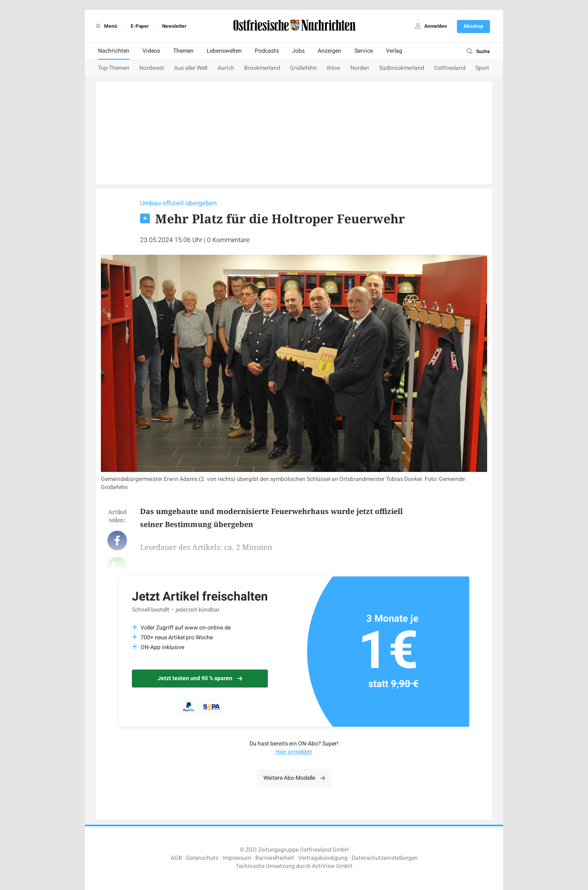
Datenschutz (202, 858)
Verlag (394, 51)
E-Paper (140, 26)
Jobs (298, 51)
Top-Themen (114, 68)
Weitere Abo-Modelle (294, 778)
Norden (360, 68)
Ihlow (334, 68)
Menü (105, 26)
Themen (183, 51)
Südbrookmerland (402, 68)
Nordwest (152, 68)
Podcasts (267, 51)
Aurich (226, 68)
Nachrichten (114, 51)
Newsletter (174, 26)
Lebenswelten (224, 51)
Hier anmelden (294, 752)
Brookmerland (262, 68)
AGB (176, 858)
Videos (151, 51)
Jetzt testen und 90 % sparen (200, 678)
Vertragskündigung (323, 858)
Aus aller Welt (191, 68)
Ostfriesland (450, 68)
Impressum (237, 858)
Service (364, 51)
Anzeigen (330, 51)
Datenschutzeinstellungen (385, 858)
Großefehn (303, 68)
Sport (482, 68)
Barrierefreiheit (275, 858)
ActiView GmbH (332, 866)
